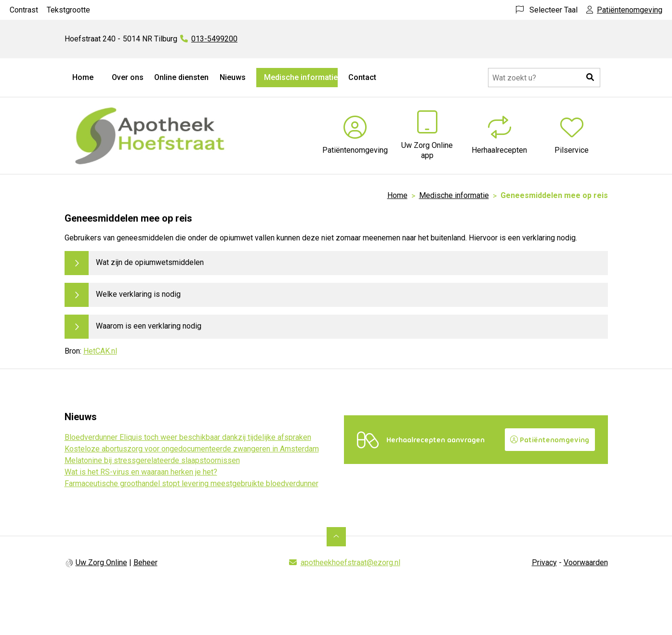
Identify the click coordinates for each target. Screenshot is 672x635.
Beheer (145, 562)
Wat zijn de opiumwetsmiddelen (150, 262)
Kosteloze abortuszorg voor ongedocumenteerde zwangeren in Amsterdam (192, 449)
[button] (591, 78)
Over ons (128, 77)
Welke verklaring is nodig (138, 294)
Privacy (544, 562)
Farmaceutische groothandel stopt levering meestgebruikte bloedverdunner (191, 483)
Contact (362, 77)
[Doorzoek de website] (544, 78)
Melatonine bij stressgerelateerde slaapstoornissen (152, 460)
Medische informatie (301, 77)
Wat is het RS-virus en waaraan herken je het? (141, 472)
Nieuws (233, 77)
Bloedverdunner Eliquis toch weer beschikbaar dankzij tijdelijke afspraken (188, 437)
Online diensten (181, 77)
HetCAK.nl (100, 351)
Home (83, 77)
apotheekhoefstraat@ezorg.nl (350, 562)
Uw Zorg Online (101, 562)
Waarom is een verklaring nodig (149, 326)
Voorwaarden (586, 562)
